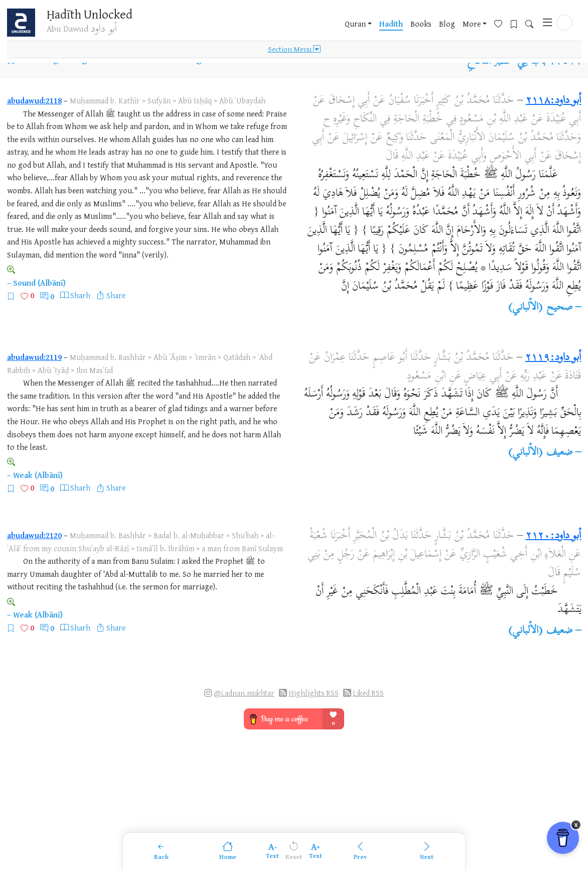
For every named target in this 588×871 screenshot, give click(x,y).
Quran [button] (355, 25)
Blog (447, 25)
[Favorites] (502, 23)
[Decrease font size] (273, 852)
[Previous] (360, 852)
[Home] (228, 852)
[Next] (427, 852)
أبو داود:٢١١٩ (553, 358)
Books (421, 25)
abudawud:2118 (34, 100)
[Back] (162, 852)
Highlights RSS (314, 693)
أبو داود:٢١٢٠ (554, 536)
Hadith (391, 25)
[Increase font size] (315, 852)
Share (116, 295)
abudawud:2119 (34, 357)
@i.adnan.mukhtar (244, 693)
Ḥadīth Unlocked (93, 15)
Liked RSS (368, 693)
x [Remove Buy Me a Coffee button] (576, 833)
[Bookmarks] (518, 23)
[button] (564, 24)
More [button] (472, 25)
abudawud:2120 (34, 535)
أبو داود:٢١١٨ (554, 101)
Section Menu (294, 51)
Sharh (80, 295)
